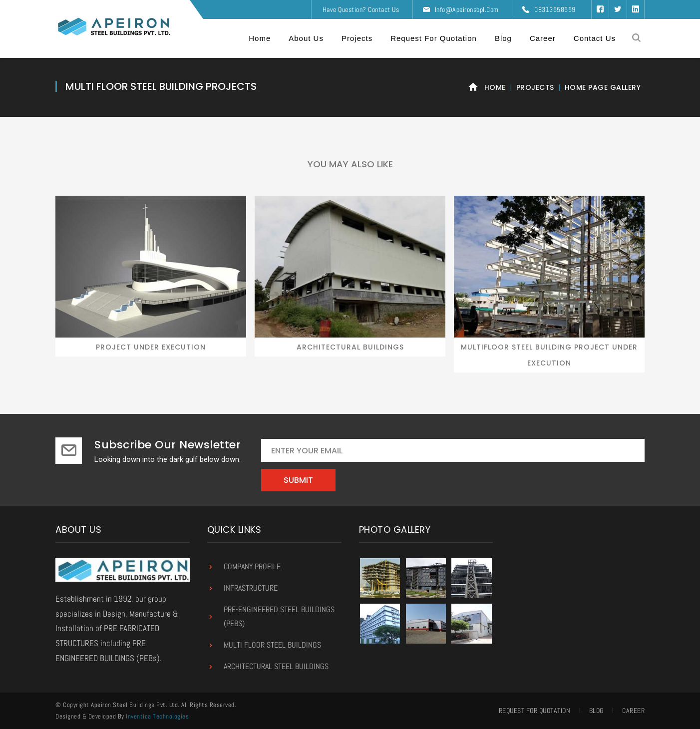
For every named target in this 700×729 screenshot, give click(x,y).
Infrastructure (251, 588)
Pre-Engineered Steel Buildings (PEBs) (279, 616)
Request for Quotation (535, 711)
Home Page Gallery (603, 87)
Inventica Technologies (157, 716)
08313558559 (555, 9)
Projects (535, 87)
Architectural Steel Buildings (276, 666)
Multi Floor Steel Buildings (272, 645)
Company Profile (252, 566)
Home (495, 87)
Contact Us (383, 9)
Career (633, 711)
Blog (596, 711)
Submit (298, 480)
